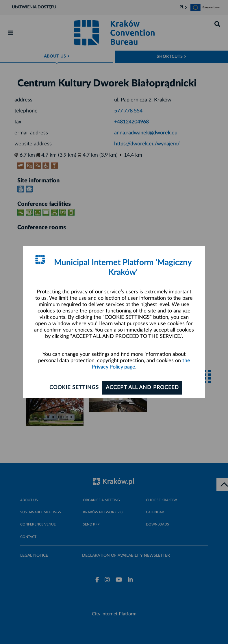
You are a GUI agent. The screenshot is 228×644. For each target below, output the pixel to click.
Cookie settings (74, 388)
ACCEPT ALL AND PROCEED (142, 388)
